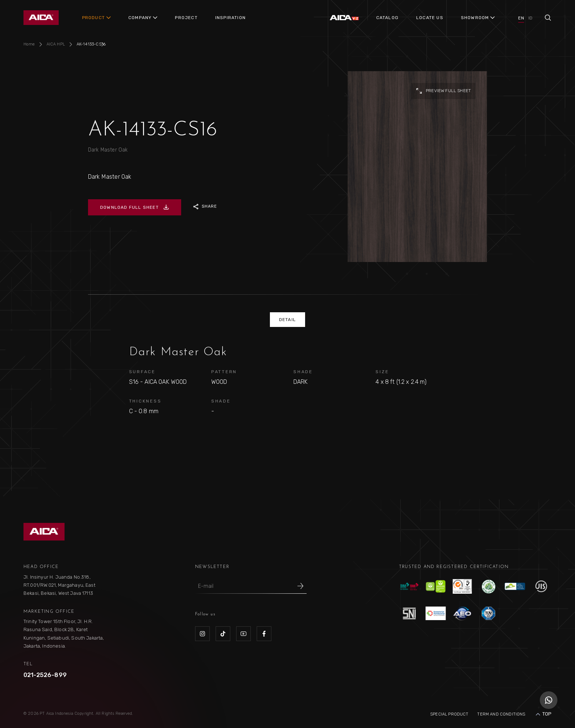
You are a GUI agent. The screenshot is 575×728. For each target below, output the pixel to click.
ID (530, 18)
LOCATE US (430, 18)
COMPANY (140, 18)
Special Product (449, 714)
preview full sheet (443, 91)
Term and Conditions (501, 714)
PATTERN (224, 372)
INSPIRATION (230, 18)
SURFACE (142, 372)
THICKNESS (145, 401)
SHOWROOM (475, 18)
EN (521, 18)
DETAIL (287, 320)
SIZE (382, 372)
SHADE (303, 372)
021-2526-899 (45, 675)
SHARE (205, 207)
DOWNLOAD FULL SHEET (135, 207)
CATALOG (387, 18)
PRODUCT (94, 18)
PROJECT (186, 18)
